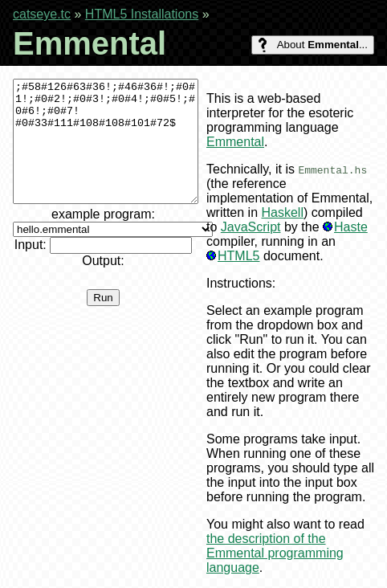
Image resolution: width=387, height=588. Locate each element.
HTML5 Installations (142, 14)
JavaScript (251, 227)
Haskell (282, 212)
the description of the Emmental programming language (275, 553)
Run (103, 322)
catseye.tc (42, 14)
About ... (313, 45)
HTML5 (238, 256)
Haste (351, 227)
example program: (113, 245)
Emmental (235, 142)
